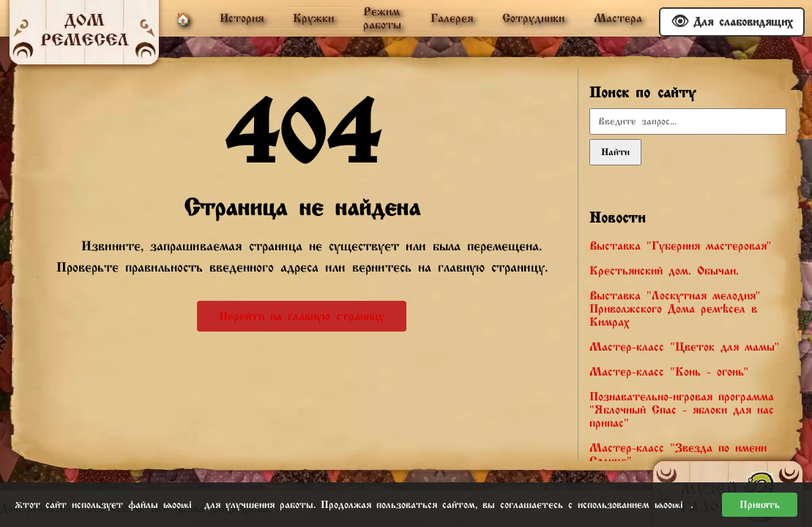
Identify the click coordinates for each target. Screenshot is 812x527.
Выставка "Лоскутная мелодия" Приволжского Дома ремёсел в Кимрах (675, 309)
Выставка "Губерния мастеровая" (680, 246)
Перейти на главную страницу (302, 316)
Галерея (452, 18)
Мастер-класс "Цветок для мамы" (684, 347)
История (242, 18)
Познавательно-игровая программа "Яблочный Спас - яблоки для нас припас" (682, 410)
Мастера (618, 18)
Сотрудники (533, 18)
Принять (760, 505)
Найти (615, 152)
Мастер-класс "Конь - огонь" (669, 372)
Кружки (313, 18)
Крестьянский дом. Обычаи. (664, 271)
